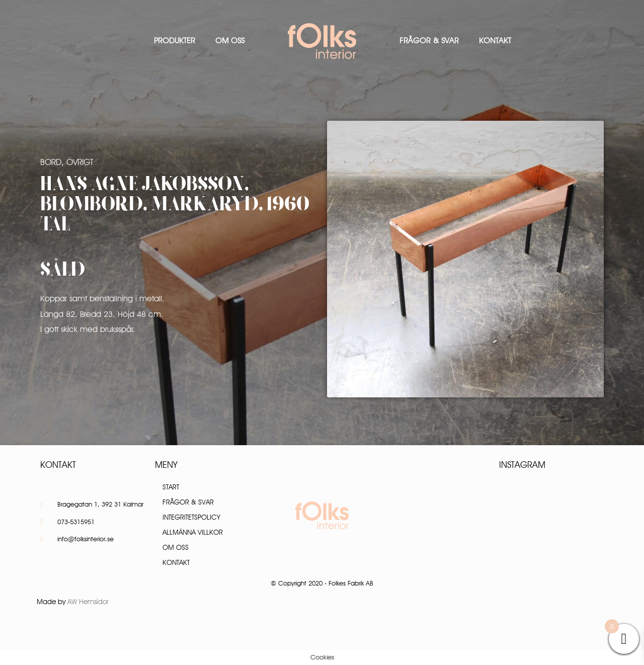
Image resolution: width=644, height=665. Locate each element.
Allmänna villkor (193, 532)
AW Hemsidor (88, 602)
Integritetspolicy (191, 517)
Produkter (175, 40)
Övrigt (80, 162)
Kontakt (495, 40)
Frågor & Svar (429, 40)
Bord (51, 162)
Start (171, 487)
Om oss (230, 40)
